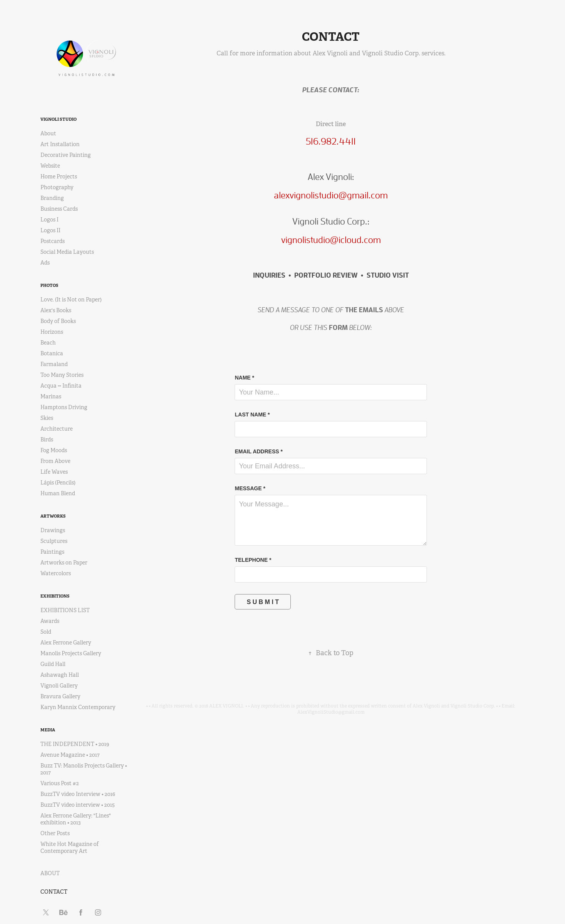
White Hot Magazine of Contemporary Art (70, 847)
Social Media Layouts (67, 252)
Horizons (52, 332)
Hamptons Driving (64, 407)
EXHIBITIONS (55, 596)
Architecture (57, 429)
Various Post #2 (60, 783)
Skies (47, 418)
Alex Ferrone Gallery (66, 643)
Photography (57, 187)
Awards (50, 621)
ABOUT (50, 873)
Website (50, 166)
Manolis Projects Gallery (71, 653)
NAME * (244, 378)
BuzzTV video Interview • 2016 (78, 794)
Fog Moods (54, 450)
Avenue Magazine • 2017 (70, 755)
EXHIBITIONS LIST (65, 610)
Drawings (53, 530)
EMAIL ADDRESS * (258, 451)
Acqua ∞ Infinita (61, 386)
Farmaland (54, 364)
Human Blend (58, 493)
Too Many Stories (62, 375)
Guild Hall (53, 664)
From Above (55, 461)
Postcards (52, 241)
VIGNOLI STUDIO (58, 119)
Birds (47, 440)
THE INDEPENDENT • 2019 (75, 744)
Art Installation (60, 144)
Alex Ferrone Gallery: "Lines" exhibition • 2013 (76, 819)
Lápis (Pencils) (58, 483)
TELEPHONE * (253, 560)
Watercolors (56, 573)
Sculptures (54, 541)
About (48, 133)
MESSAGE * (250, 488)
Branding (52, 198)
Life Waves (54, 472)
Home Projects (59, 176)
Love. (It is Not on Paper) (71, 300)
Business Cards (59, 209)
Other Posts (55, 833)
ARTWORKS (53, 516)
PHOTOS (49, 285)
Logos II (50, 230)
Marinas (51, 396)
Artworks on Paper (64, 563)
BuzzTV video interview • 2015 (77, 805)
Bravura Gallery (60, 696)
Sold (46, 632)
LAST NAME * (252, 415)
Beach (48, 343)
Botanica (52, 353)
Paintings (52, 552)
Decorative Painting (66, 155)
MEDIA (48, 730)
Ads (45, 263)
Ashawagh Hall (60, 675)
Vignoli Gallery (59, 686)
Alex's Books (56, 310)
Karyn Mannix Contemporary (78, 707)
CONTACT (54, 892)
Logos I (49, 220)
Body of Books (58, 321)
